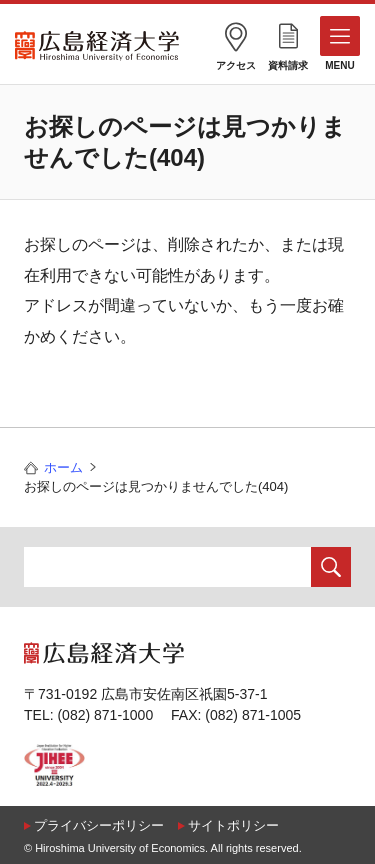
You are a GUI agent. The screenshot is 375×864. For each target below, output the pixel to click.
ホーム (63, 467)
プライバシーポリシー (99, 825)
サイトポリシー (233, 825)
